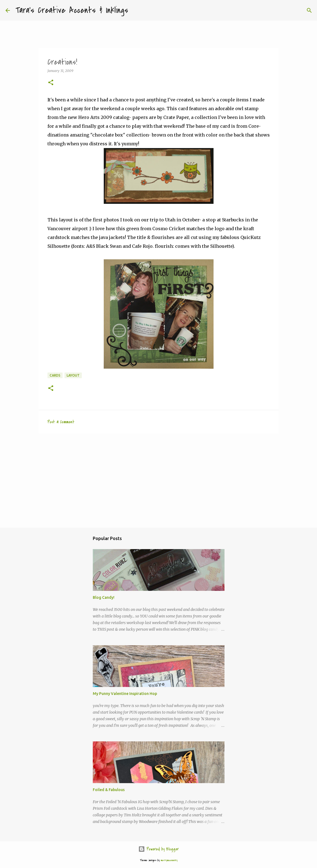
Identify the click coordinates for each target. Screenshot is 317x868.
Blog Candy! (104, 597)
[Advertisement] (159, 480)
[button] (51, 83)
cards (55, 375)
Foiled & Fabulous (109, 790)
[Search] (136, 10)
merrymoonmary (169, 860)
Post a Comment (61, 422)
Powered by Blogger (158, 849)
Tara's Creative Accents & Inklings (72, 10)
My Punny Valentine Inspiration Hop (125, 694)
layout (73, 375)
